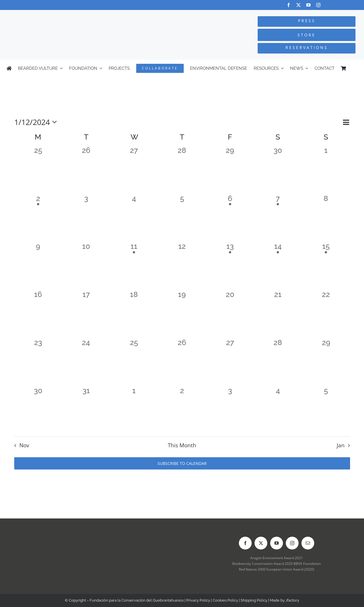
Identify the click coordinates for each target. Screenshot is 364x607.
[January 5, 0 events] (326, 410)
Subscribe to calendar (182, 463)
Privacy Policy (198, 600)
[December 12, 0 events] (182, 266)
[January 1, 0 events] (134, 410)
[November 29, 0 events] (230, 170)
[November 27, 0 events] (134, 170)
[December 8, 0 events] (326, 218)
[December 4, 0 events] (134, 218)
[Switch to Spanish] (355, 68)
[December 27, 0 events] (230, 362)
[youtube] (308, 5)
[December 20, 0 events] (230, 314)
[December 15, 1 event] (326, 266)
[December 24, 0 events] (86, 362)
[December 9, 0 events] (38, 266)
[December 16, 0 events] (38, 314)
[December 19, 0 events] (182, 314)
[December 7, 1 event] (278, 218)
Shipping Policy (254, 600)
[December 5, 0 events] (182, 218)
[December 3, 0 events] (86, 218)
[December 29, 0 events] (326, 362)
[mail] (308, 543)
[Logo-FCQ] (69, 15)
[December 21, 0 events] (278, 314)
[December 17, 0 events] (86, 314)
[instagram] (318, 5)
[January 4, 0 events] (278, 410)
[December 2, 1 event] (38, 218)
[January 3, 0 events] (230, 410)
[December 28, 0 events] (278, 362)
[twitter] (298, 5)
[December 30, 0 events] (38, 410)
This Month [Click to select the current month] (182, 445)
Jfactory (292, 600)
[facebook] (288, 5)
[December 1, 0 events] (326, 170)
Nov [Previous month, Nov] (24, 445)
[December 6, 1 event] (230, 218)
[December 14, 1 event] (278, 266)
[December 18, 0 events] (134, 314)
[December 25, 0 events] (134, 362)
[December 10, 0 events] (86, 266)
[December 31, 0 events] (86, 410)
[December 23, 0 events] (38, 362)
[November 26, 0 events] (86, 170)
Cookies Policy (225, 600)
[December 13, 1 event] (230, 266)
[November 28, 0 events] (182, 170)
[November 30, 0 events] (278, 170)
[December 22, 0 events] (326, 314)
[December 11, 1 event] (134, 266)
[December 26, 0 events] (182, 362)
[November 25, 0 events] (38, 170)
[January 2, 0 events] (182, 410)
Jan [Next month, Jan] (341, 445)
